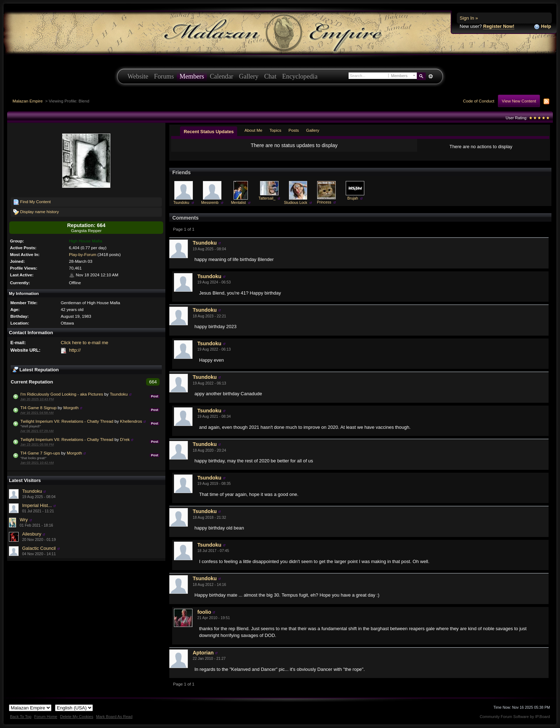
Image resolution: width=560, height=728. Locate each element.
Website (138, 76)
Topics (276, 130)
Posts (294, 130)
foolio (204, 612)
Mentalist (239, 203)
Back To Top (21, 717)
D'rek (125, 439)
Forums (164, 76)
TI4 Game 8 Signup (38, 408)
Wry (24, 520)
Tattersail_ (267, 198)
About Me (253, 130)
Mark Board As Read (114, 717)
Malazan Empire (27, 101)
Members (192, 76)
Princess (324, 202)
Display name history (36, 212)
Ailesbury (32, 534)
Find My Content (32, 202)
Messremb (210, 203)
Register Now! (499, 26)
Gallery (249, 76)
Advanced (431, 76)
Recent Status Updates (209, 132)
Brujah (352, 198)
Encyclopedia (300, 76)
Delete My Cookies (77, 717)
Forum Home (46, 717)
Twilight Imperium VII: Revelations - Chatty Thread (67, 421)
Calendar (221, 76)
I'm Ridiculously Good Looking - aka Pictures (62, 394)
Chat (270, 76)
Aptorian (203, 653)
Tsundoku (119, 394)
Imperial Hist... (37, 505)
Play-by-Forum (83, 254)
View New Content (519, 101)
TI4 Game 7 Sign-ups (40, 453)
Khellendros (131, 421)
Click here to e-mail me (84, 343)
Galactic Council (39, 548)
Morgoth (71, 408)
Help (542, 27)
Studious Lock (296, 203)
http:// (75, 350)
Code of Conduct (479, 101)
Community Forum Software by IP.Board (515, 717)
